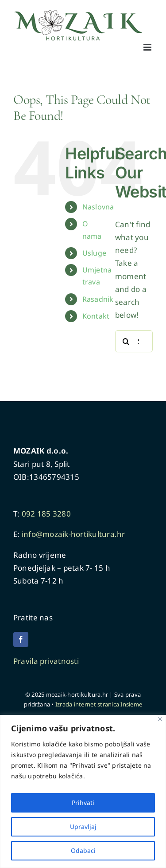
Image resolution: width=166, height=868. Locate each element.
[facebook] (21, 639)
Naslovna (98, 207)
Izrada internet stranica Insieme (99, 704)
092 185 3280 (46, 514)
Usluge (95, 253)
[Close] (160, 719)
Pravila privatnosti (47, 661)
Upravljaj (83, 827)
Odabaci (83, 850)
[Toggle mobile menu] (148, 47)
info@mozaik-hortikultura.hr (73, 534)
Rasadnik (98, 299)
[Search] (126, 341)
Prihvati (83, 803)
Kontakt (96, 316)
